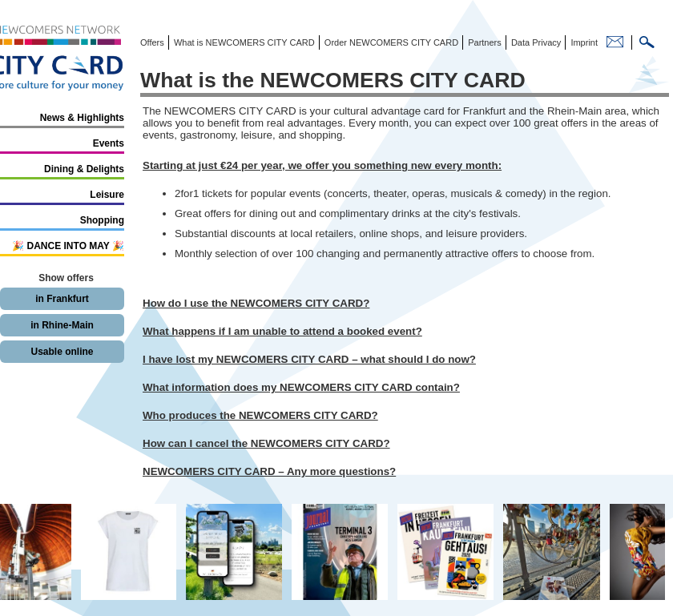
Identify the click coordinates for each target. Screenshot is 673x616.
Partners (484, 42)
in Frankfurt (62, 299)
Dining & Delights (84, 169)
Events (109, 143)
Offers (152, 42)
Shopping (102, 220)
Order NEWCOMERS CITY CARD (390, 42)
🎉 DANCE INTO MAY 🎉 (68, 246)
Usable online (62, 352)
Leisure (107, 195)
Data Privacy (535, 42)
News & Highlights (82, 118)
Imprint (583, 42)
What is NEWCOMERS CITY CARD (243, 42)
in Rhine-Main (62, 325)
